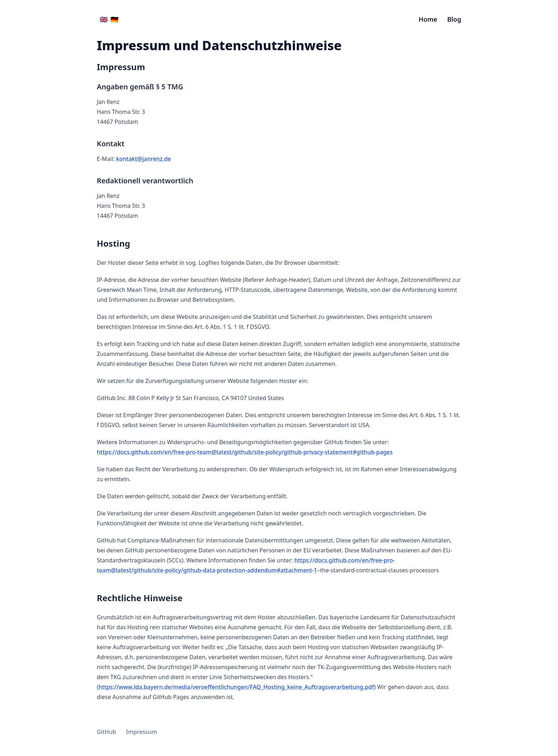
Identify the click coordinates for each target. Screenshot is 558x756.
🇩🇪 (114, 19)
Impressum (141, 732)
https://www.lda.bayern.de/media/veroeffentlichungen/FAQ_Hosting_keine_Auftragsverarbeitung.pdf (236, 687)
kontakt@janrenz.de (143, 159)
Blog (454, 19)
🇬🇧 (104, 19)
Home (428, 19)
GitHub (106, 732)
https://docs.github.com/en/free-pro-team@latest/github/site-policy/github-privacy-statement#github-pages (245, 452)
